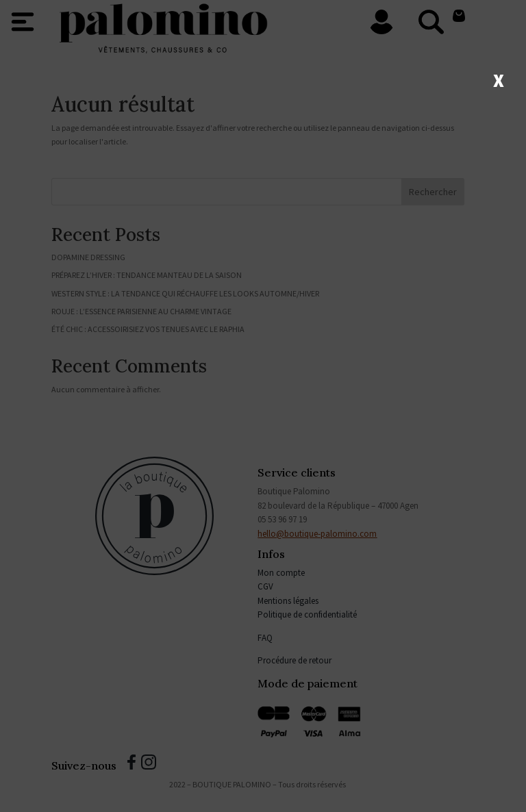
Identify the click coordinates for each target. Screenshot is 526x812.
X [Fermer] (499, 79)
